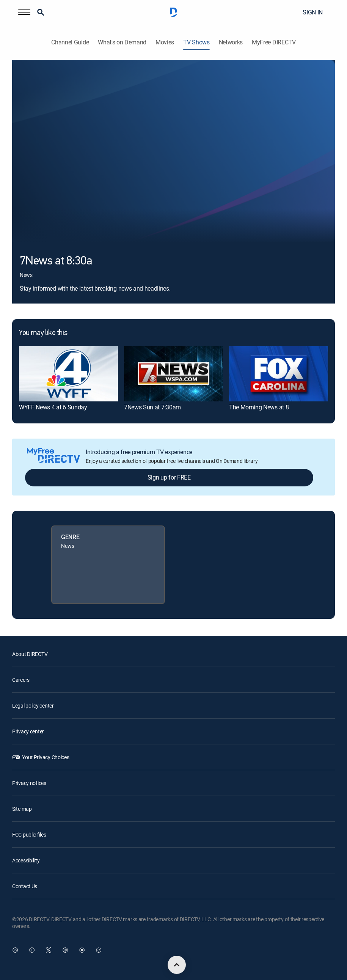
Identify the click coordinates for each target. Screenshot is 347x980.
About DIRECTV (30, 654)
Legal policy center (33, 706)
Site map (22, 809)
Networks (231, 42)
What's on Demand (122, 42)
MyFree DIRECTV (274, 42)
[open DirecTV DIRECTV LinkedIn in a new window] (15, 950)
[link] (68, 374)
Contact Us (25, 886)
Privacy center (28, 731)
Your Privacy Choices (46, 757)
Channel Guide (70, 42)
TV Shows (196, 42)
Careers (21, 680)
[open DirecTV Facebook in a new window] (32, 950)
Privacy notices (29, 783)
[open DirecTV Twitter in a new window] (49, 950)
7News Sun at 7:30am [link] (152, 407)
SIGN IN (313, 12)
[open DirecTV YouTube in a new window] (82, 950)
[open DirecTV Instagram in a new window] (65, 950)
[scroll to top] (177, 965)
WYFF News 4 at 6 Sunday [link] (53, 407)
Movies (165, 42)
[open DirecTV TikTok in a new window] (99, 950)
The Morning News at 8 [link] (259, 407)
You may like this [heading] (43, 333)
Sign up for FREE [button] (169, 477)
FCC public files (29, 834)
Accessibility (26, 860)
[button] (24, 12)
